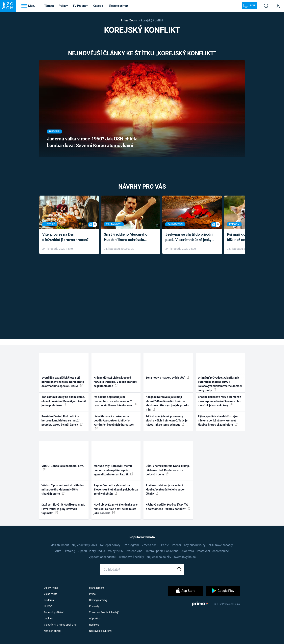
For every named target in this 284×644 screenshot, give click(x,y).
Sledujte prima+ (118, 6)
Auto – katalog (65, 551)
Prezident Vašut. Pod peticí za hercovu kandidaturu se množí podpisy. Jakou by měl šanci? (62, 421)
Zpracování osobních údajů (104, 612)
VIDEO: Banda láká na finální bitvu (63, 468)
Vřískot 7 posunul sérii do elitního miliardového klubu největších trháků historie (63, 490)
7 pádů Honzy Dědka (91, 551)
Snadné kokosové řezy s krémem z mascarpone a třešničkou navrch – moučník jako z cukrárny (219, 401)
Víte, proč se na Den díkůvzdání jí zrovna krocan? (65, 237)
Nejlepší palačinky (159, 557)
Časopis (99, 6)
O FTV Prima (51, 588)
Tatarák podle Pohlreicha (162, 551)
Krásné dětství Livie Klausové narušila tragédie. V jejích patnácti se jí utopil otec (115, 382)
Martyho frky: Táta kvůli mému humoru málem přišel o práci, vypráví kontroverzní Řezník (113, 470)
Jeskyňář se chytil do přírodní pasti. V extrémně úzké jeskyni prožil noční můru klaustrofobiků (190, 237)
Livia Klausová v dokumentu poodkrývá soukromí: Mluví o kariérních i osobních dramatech (114, 422)
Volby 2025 (115, 551)
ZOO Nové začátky (221, 545)
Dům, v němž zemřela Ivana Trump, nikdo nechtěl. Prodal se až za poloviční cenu (168, 470)
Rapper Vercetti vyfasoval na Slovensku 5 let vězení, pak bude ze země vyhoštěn (116, 490)
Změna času (150, 545)
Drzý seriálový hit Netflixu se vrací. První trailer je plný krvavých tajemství (63, 509)
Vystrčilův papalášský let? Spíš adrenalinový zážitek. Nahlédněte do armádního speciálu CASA (63, 382)
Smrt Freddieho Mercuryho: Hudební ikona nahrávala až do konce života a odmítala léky (128, 237)
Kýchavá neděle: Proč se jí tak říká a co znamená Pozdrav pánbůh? (168, 507)
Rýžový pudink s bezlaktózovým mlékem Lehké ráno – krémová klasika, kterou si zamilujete (218, 421)
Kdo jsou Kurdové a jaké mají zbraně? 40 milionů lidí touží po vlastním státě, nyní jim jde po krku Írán (167, 403)
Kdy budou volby (195, 545)
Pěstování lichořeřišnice (213, 551)
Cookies (48, 619)
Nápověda (95, 619)
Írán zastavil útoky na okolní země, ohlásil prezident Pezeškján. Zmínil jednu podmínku (64, 401)
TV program (131, 545)
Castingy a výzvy (98, 600)
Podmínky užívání (54, 612)
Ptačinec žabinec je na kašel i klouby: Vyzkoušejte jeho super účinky (165, 490)
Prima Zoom (129, 20)
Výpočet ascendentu (102, 557)
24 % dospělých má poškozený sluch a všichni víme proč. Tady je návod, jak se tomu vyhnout (167, 421)
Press (92, 594)
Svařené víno (134, 551)
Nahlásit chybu (52, 631)
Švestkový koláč (185, 557)
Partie (165, 545)
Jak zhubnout (60, 545)
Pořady (63, 6)
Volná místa (51, 594)
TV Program (80, 6)
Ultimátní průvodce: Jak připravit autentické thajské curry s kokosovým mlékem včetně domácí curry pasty (220, 384)
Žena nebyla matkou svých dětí (167, 377)
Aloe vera (188, 551)
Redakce (94, 625)
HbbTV (48, 606)
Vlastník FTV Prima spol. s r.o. (60, 625)
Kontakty (94, 606)
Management (97, 588)
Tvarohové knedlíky (131, 557)
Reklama (49, 600)
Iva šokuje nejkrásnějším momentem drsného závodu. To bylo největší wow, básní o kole (115, 401)
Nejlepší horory (110, 545)
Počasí (176, 545)
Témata (49, 6)
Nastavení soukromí (100, 631)
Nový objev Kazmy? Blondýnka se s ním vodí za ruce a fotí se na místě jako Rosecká (116, 509)
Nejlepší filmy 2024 (84, 545)
